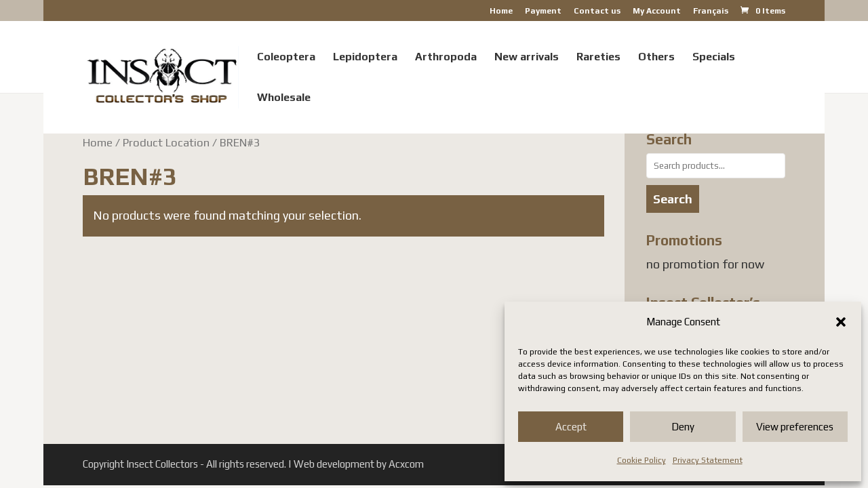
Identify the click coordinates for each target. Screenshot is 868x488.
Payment (543, 11)
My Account (657, 11)
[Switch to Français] (711, 14)
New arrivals (527, 58)
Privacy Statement (708, 460)
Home (501, 11)
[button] (841, 322)
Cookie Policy (642, 460)
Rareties (598, 58)
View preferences (795, 427)
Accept (571, 427)
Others (656, 58)
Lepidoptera (365, 58)
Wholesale (284, 98)
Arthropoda (446, 58)
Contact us (597, 11)
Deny (683, 427)
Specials (714, 58)
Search (673, 199)
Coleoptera (286, 58)
